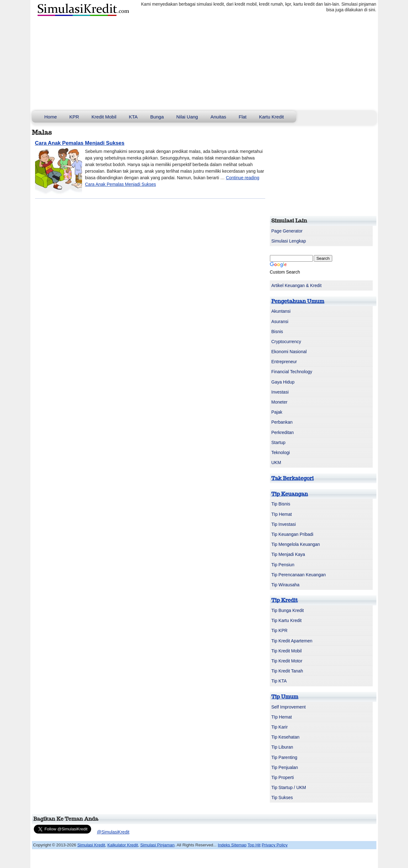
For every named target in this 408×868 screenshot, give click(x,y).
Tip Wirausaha (286, 585)
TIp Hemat (282, 514)
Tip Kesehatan (286, 737)
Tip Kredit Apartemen (292, 641)
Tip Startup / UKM (289, 787)
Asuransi (280, 322)
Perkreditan (283, 432)
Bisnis (277, 332)
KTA (133, 117)
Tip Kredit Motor (287, 661)
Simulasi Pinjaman (157, 845)
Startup (279, 442)
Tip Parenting (284, 757)
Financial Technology (292, 372)
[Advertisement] (204, 64)
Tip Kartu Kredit (287, 620)
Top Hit (254, 845)
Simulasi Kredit (91, 845)
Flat (243, 117)
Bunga (157, 117)
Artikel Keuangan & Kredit (297, 285)
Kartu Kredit (271, 117)
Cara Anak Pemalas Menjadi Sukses (80, 143)
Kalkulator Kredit (123, 845)
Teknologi (281, 452)
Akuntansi (281, 311)
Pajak (277, 412)
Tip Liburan (282, 747)
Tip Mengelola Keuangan (296, 544)
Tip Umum (285, 697)
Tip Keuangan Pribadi (292, 534)
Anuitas (218, 117)
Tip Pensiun (283, 565)
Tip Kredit (285, 600)
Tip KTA (279, 681)
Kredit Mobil (104, 117)
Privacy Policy (275, 845)
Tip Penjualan (285, 767)
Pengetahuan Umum (298, 301)
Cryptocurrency (286, 342)
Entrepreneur (284, 362)
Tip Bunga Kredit (288, 610)
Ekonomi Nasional (289, 352)
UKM (276, 463)
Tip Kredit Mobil (287, 651)
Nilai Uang (187, 117)
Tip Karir (280, 727)
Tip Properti (283, 777)
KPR (74, 117)
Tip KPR (280, 630)
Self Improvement (289, 707)
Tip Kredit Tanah (287, 671)
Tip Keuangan (290, 494)
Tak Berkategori (293, 478)
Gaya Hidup (283, 382)
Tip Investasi (284, 524)
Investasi (280, 392)
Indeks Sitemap (232, 845)
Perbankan (282, 422)
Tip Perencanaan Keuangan (299, 575)
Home (51, 117)
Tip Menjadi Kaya (288, 554)
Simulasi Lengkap (289, 241)
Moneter (279, 402)
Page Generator (287, 231)
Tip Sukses (282, 797)
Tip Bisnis (281, 504)
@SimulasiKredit (113, 832)
